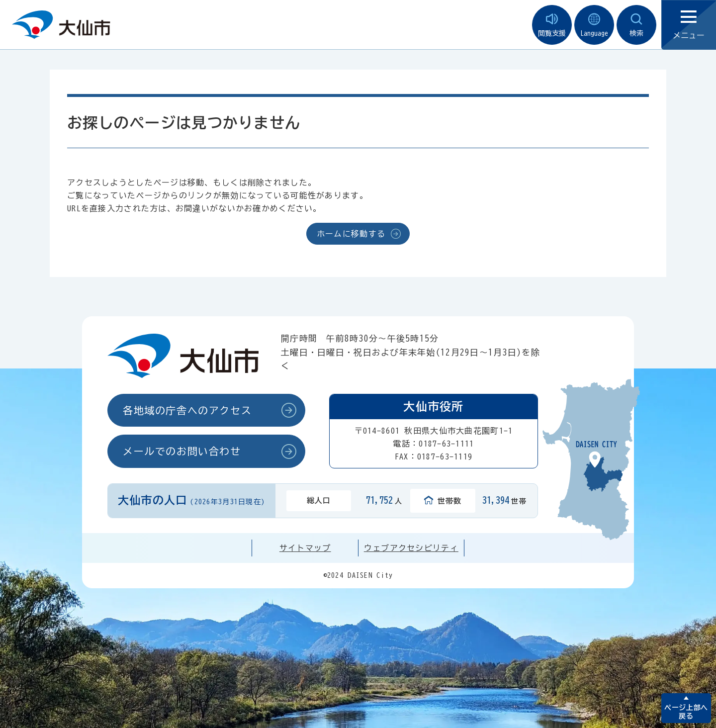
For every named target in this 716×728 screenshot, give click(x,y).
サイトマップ (305, 548)
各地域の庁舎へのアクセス (187, 410)
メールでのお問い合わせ (182, 451)
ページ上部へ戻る (686, 712)
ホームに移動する (351, 234)
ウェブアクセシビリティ (411, 548)
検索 (636, 25)
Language (594, 25)
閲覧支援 (552, 25)
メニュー (689, 25)
